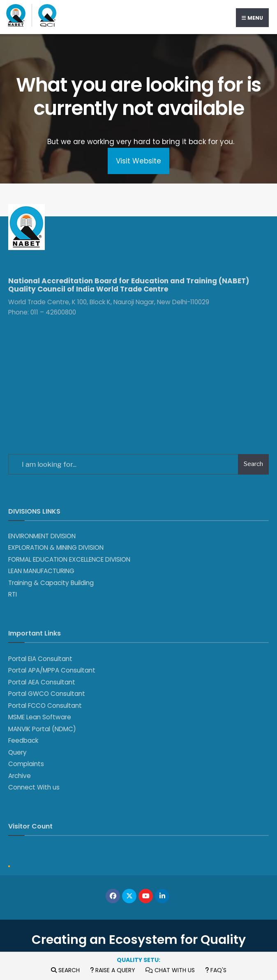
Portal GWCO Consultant (47, 694)
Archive (20, 776)
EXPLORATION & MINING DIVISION (56, 547)
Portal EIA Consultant (40, 659)
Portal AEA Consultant (42, 682)
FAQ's (216, 970)
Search (65, 970)
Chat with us (170, 970)
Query (17, 752)
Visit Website (138, 161)
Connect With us (34, 787)
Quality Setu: (138, 960)
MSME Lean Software (40, 717)
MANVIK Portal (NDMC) (42, 729)
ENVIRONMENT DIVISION (42, 536)
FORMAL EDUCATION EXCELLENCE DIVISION (69, 559)
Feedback (23, 740)
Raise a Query (113, 970)
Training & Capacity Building (51, 583)
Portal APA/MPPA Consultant (52, 670)
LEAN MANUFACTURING (41, 571)
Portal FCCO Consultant (45, 706)
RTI (13, 594)
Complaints (26, 764)
